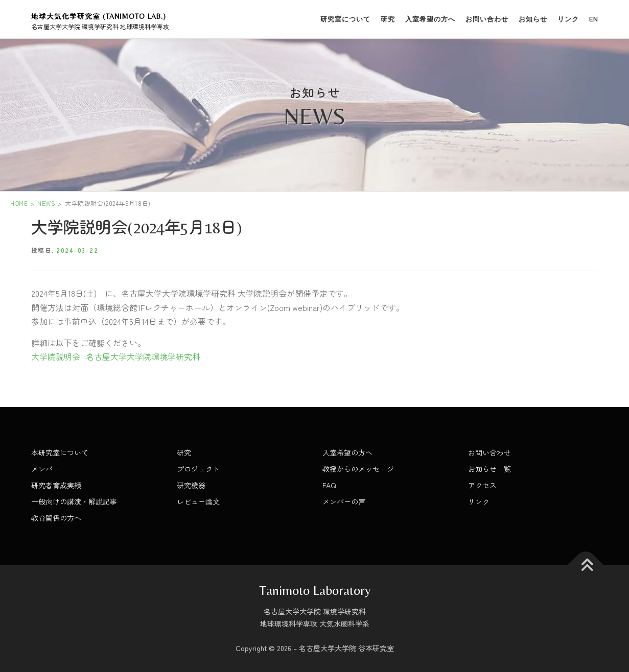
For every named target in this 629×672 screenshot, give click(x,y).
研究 (388, 19)
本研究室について (60, 452)
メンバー (45, 469)
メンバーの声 (344, 501)
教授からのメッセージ (358, 469)
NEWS (46, 203)
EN (594, 19)
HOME (19, 203)
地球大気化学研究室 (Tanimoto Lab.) (99, 16)
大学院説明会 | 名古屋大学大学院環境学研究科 (116, 356)
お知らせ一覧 (490, 469)
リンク (568, 19)
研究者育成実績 (56, 485)
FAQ (329, 485)
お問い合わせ (487, 19)
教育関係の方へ (56, 518)
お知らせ (533, 19)
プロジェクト (198, 469)
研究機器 (191, 485)
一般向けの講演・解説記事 (74, 501)
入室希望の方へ (430, 19)
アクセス (482, 485)
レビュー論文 (198, 501)
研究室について (345, 19)
